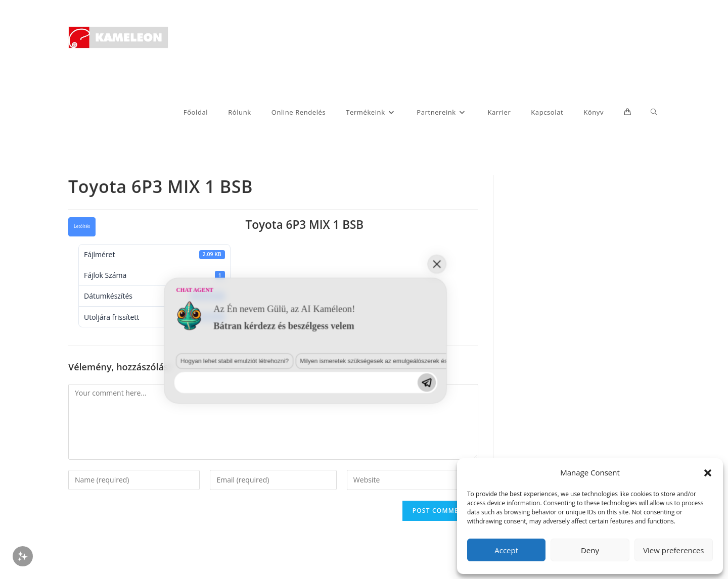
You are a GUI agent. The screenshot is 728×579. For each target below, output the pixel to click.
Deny (590, 550)
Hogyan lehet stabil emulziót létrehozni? (102, 485)
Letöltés (82, 226)
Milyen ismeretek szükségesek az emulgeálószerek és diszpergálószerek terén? (237, 485)
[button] (708, 473)
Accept (506, 550)
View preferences (673, 550)
